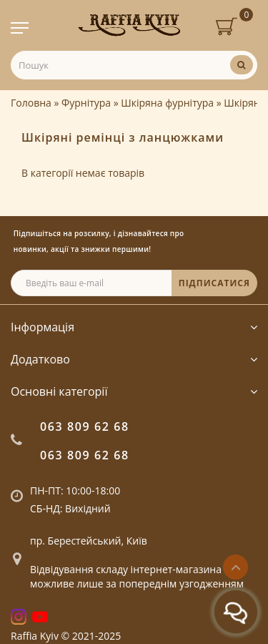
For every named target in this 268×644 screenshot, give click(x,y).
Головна (31, 103)
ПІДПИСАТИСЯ (214, 283)
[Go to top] (235, 567)
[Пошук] (242, 65)
